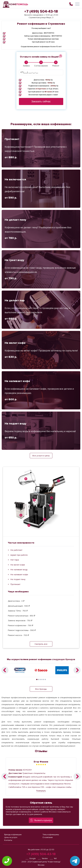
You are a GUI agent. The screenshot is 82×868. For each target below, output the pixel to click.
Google (31, 859)
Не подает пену (18, 579)
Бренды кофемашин (13, 835)
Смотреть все (41, 644)
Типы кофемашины (51, 835)
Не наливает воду (19, 570)
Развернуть (41, 791)
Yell (53, 859)
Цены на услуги (11, 837)
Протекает (15, 584)
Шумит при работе (19, 555)
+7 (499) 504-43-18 (41, 11)
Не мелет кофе (18, 565)
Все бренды (41, 689)
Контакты (8, 840)
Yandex (43, 859)
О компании (48, 837)
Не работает (16, 550)
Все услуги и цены (41, 456)
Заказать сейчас (41, 101)
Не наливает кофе (19, 575)
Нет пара (15, 560)
